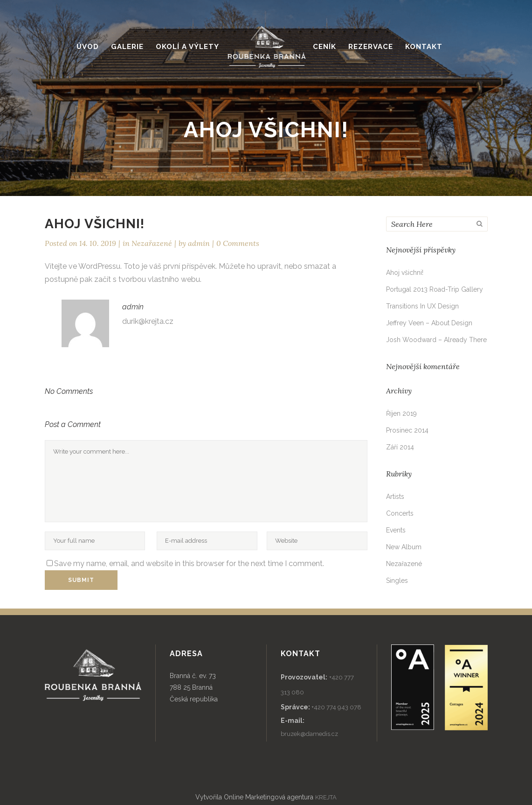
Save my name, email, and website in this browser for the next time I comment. (189, 563)
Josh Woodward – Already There (436, 340)
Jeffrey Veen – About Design (429, 323)
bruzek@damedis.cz (309, 734)
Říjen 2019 (401, 413)
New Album (404, 547)
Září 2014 (400, 447)
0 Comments (238, 243)
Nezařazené (152, 243)
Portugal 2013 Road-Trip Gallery (435, 289)
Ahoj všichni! (405, 273)
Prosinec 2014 (407, 430)
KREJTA (326, 797)
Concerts (400, 513)
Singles (397, 581)
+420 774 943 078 (336, 707)
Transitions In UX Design (422, 306)
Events (396, 530)
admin (199, 243)
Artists (395, 497)
